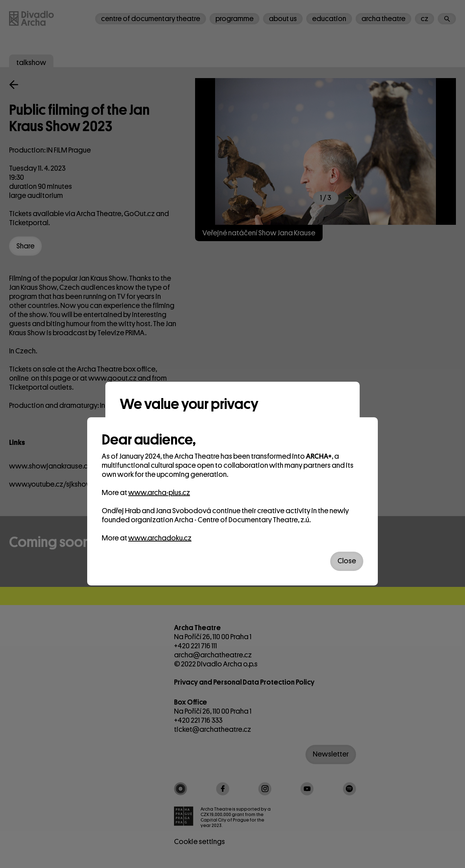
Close (347, 561)
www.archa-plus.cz (159, 493)
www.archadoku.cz (160, 538)
